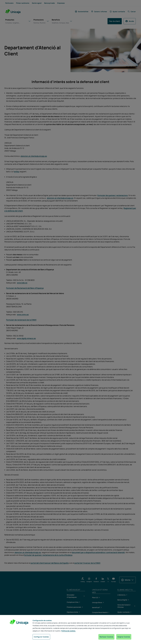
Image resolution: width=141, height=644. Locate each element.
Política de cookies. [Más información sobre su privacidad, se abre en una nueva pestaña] (69, 631)
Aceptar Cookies (124, 637)
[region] (70, 629)
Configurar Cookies (41, 637)
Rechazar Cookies (106, 637)
